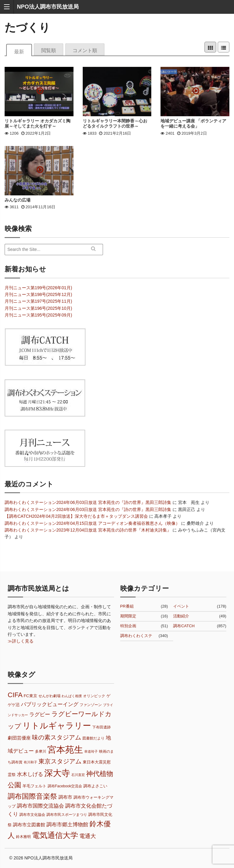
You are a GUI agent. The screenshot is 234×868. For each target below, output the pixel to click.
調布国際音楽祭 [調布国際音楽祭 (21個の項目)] (32, 796)
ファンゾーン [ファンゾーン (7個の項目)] (91, 705)
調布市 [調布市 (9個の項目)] (65, 797)
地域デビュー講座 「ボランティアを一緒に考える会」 (193, 123)
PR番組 (127, 606)
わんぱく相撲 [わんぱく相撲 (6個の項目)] (72, 696)
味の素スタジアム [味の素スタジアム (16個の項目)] (57, 737)
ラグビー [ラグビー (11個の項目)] (40, 714)
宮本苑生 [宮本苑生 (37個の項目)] (65, 749)
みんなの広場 (18, 200)
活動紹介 (181, 616)
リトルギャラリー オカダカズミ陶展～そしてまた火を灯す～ (38, 123)
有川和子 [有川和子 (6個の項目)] (30, 762)
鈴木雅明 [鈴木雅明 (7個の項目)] (23, 837)
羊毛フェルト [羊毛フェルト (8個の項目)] (34, 786)
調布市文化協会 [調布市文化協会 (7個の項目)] (32, 815)
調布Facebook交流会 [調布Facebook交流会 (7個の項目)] (65, 786)
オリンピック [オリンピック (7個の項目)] (94, 696)
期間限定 (128, 616)
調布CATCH (184, 626)
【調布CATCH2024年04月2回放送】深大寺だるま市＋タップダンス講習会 (76, 516)
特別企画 (128, 626)
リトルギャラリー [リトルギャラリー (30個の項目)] (57, 726)
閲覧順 (49, 50)
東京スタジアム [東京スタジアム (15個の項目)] (60, 761)
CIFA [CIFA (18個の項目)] (15, 695)
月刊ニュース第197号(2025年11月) (38, 301)
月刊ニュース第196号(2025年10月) (38, 308)
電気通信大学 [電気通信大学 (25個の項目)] (55, 835)
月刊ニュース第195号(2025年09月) (38, 315)
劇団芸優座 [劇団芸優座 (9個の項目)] (19, 738)
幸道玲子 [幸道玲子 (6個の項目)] (91, 751)
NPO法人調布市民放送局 (48, 7)
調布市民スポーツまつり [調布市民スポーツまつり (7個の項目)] (67, 815)
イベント (181, 606)
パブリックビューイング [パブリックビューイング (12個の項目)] (50, 704)
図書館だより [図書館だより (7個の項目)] (93, 738)
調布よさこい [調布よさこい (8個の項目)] (95, 786)
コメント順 (85, 50)
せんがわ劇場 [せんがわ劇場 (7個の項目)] (50, 696)
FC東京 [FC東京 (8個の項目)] (30, 696)
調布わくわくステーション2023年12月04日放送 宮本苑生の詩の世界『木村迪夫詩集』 (88, 530)
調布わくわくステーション (136, 636)
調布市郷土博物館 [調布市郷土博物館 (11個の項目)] (67, 825)
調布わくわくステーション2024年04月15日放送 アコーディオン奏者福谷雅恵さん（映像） (92, 523)
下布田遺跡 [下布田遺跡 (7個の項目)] (101, 727)
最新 (19, 51)
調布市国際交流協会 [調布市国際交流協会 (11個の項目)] (40, 806)
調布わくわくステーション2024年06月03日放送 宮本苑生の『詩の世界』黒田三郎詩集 (88, 502)
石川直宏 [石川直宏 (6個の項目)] (78, 775)
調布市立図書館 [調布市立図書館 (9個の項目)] (29, 825)
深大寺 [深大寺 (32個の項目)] (57, 773)
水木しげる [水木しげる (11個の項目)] (30, 774)
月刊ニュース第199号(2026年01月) (38, 288)
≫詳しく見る (21, 641)
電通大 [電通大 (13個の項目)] (88, 836)
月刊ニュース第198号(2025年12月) (38, 294)
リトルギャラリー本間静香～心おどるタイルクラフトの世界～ (115, 123)
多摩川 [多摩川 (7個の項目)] (41, 751)
